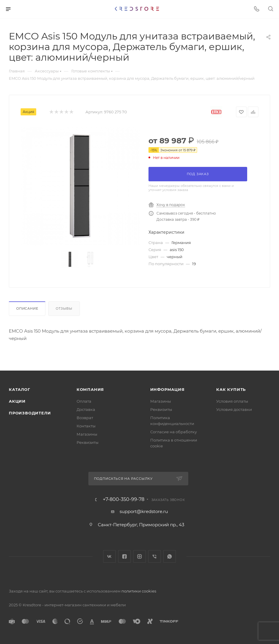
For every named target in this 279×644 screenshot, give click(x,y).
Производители (30, 413)
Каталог (20, 389)
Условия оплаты (232, 401)
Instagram (139, 556)
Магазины (87, 434)
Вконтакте (109, 556)
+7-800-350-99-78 (124, 499)
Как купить (231, 389)
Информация (167, 389)
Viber (155, 556)
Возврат (85, 418)
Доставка (86, 409)
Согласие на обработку (174, 432)
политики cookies (139, 591)
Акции (17, 401)
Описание (27, 308)
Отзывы (64, 308)
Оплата (84, 401)
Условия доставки (234, 409)
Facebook (124, 556)
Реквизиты (88, 442)
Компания (90, 389)
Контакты (86, 426)
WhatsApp (170, 556)
